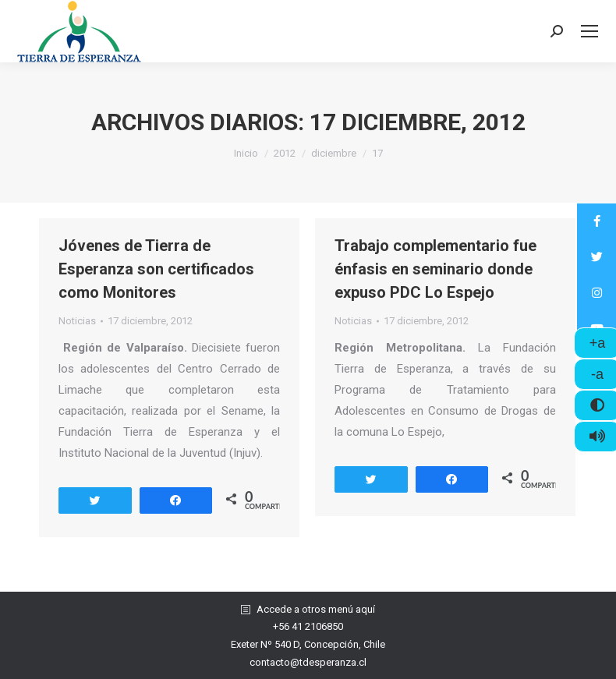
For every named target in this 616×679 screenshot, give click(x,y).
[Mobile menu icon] (589, 31)
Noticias (77, 321)
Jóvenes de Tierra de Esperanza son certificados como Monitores (156, 269)
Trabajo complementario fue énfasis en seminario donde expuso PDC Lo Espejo (435, 269)
